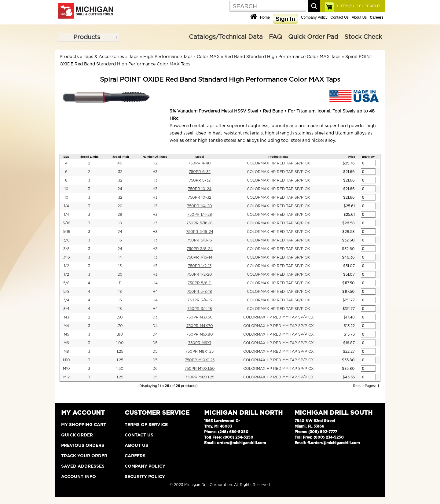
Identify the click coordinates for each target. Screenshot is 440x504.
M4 (66, 326)
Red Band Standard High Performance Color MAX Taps (282, 57)
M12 (66, 377)
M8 (66, 351)
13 (120, 266)
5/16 (66, 223)
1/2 (66, 266)
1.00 (120, 343)
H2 (155, 163)
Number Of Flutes (155, 157)
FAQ (275, 37)
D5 (155, 343)
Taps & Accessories (104, 57)
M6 (66, 343)
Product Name (279, 157)
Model (200, 157)
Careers (135, 456)
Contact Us (340, 17)
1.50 (120, 369)
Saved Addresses (83, 466)
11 (120, 283)
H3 (155, 172)
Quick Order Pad (313, 37)
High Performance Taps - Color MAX (182, 57)
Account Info (79, 477)
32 (120, 172)
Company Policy (314, 17)
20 (120, 206)
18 (120, 223)
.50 (120, 317)
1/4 (66, 206)
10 (66, 189)
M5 (66, 334)
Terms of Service (146, 425)
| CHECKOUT (368, 6)
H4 (155, 283)
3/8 (66, 240)
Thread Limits (89, 157)
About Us (359, 17)
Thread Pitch (120, 157)
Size (66, 157)
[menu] (89, 37)
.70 (120, 326)
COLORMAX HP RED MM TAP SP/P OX (279, 317)
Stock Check (363, 37)
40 (120, 163)
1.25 (120, 351)
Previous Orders (83, 446)
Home (265, 17)
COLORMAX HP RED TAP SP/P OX (279, 163)
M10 (66, 360)
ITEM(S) (345, 6)
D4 (155, 326)
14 (120, 257)
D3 (155, 317)
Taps (134, 57)
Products (87, 37)
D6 (155, 369)
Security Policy (145, 477)
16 (120, 240)
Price (351, 157)
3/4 (66, 300)
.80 (120, 334)
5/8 (66, 283)
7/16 (66, 257)
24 (120, 189)
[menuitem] (89, 37)
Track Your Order (84, 456)
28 (120, 215)
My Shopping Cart (84, 425)
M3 (66, 317)
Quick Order (77, 435)
